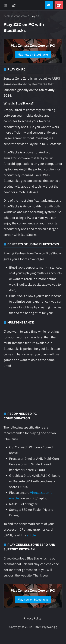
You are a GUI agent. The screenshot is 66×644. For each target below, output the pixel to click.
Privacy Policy (33, 618)
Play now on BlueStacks (33, 55)
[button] (49, 5)
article (31, 535)
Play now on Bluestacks (33, 599)
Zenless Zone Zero (15, 16)
